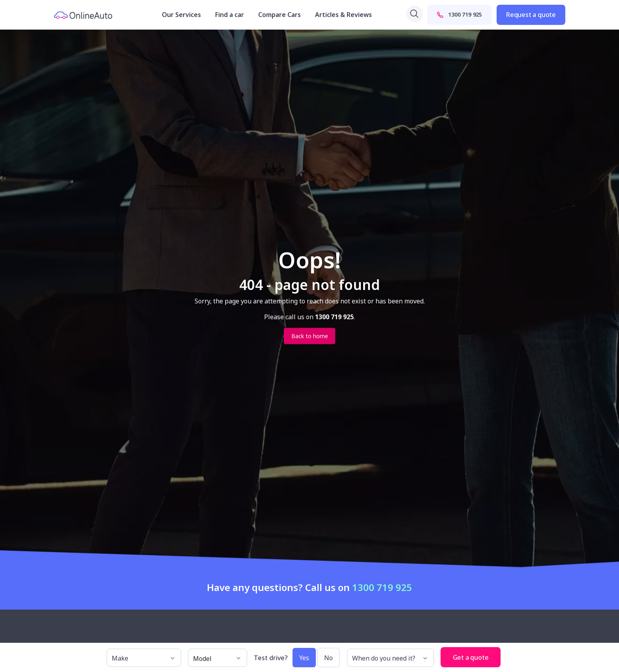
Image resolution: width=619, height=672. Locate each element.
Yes (304, 658)
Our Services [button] (181, 15)
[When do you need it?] (390, 658)
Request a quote (531, 15)
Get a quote (471, 657)
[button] (508, 654)
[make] (144, 658)
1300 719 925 (460, 14)
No (328, 658)
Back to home (310, 336)
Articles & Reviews (343, 15)
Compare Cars (279, 15)
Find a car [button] (230, 15)
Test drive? (271, 658)
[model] (218, 658)
